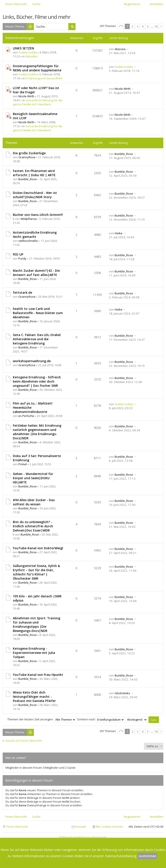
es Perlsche (26, 416)
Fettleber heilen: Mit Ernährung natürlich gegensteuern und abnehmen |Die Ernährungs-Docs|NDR (37, 432)
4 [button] (143, 26)
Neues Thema (15, 26)
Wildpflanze (29, 219)
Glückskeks (122, 693)
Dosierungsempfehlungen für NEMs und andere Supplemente (37, 68)
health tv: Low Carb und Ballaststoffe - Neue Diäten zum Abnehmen (38, 313)
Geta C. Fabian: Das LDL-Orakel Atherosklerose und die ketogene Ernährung (37, 339)
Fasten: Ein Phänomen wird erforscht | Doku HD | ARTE (34, 173)
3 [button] (138, 26)
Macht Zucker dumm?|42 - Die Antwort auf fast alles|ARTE (36, 273)
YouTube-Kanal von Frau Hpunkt (38, 675)
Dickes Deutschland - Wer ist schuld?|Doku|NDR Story (35, 195)
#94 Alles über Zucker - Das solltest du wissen (34, 502)
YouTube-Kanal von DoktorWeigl (38, 548)
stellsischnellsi (28, 241)
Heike (119, 233)
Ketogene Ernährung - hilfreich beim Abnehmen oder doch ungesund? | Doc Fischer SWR (37, 381)
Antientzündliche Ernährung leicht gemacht (35, 235)
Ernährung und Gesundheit (44, 78)
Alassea (120, 49)
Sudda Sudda (28, 52)
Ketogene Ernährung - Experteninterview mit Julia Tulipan (34, 653)
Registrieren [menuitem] (132, 4)
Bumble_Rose (124, 154)
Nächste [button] (161, 26)
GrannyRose (27, 157)
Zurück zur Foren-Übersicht (24, 741)
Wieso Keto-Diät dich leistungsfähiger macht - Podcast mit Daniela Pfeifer (34, 697)
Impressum (99, 837)
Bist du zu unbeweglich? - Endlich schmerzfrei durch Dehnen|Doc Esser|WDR (33, 526)
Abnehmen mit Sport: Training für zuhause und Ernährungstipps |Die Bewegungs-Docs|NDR (37, 624)
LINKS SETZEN (23, 48)
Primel (23, 464)
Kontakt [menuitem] (81, 827)
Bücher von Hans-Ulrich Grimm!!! (38, 215)
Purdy (22, 258)
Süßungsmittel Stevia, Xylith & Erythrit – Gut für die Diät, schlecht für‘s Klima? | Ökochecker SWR (36, 572)
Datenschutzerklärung (74, 837)
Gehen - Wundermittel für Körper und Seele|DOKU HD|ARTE (33, 478)
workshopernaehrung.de (32, 361)
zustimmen (147, 856)
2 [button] (132, 26)
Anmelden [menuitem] (156, 4)
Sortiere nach (101, 719)
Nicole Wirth (26, 96)
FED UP (18, 254)
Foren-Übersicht (17, 827)
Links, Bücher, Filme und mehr (37, 17)
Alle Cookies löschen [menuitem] (109, 827)
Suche (72, 27)
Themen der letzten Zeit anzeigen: (42, 719)
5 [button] (148, 26)
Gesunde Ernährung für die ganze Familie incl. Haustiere (38, 102)
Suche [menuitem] (36, 4)
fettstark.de (22, 292)
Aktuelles (32, 56)
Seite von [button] (121, 26)
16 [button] (156, 26)
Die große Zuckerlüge (29, 153)
